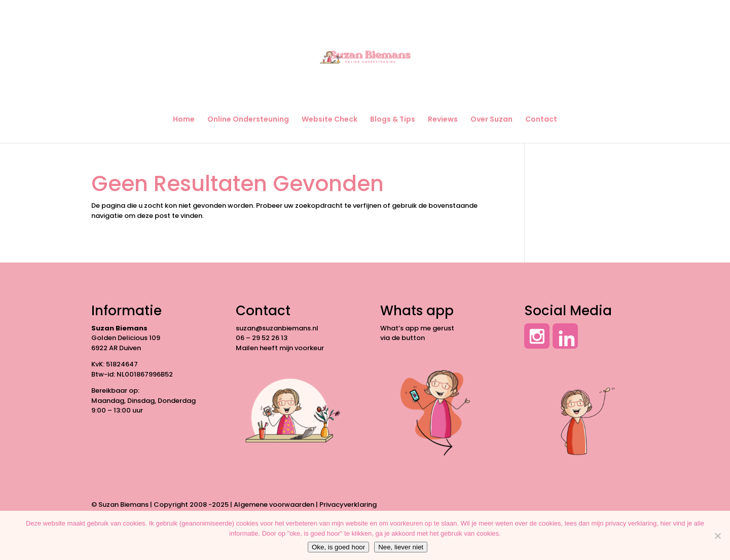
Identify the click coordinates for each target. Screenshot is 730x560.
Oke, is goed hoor (338, 547)
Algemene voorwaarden (274, 505)
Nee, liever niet (401, 547)
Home (184, 120)
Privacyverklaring (348, 505)
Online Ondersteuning (248, 120)
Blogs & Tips (393, 120)
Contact (541, 120)
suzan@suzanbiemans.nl (277, 328)
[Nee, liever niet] (717, 536)
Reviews (443, 120)
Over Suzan (491, 120)
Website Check (330, 120)
